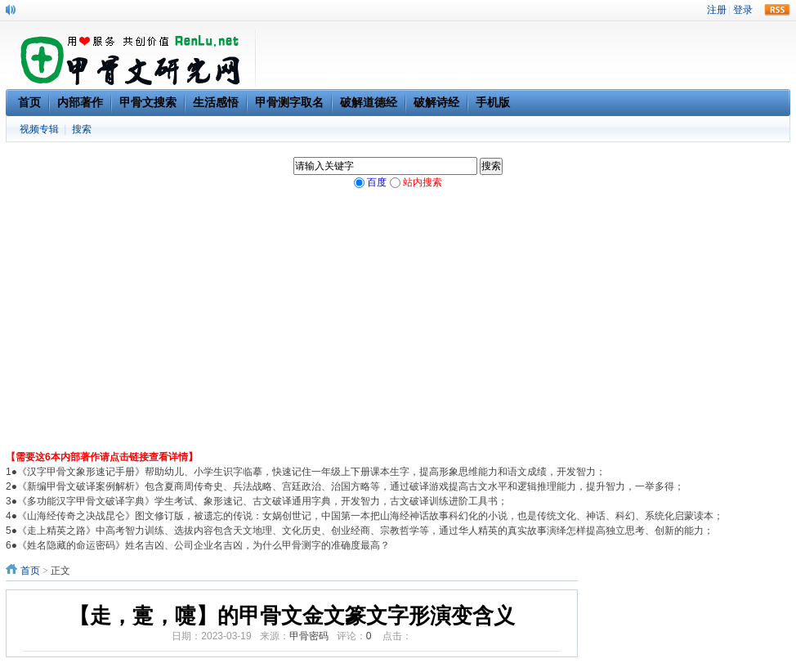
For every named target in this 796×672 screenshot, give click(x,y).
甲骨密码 (309, 636)
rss (777, 10)
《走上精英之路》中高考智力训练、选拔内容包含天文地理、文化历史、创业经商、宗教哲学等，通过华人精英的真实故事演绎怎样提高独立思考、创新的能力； (365, 531)
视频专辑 (39, 129)
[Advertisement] (398, 327)
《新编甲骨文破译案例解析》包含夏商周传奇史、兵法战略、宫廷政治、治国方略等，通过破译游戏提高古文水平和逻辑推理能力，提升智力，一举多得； (351, 486)
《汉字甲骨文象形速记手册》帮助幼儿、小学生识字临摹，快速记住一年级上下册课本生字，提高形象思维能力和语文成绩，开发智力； (311, 472)
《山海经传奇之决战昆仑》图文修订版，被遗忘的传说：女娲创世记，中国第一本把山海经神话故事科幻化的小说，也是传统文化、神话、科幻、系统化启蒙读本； (370, 516)
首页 (30, 571)
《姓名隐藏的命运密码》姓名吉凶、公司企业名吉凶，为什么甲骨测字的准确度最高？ (203, 545)
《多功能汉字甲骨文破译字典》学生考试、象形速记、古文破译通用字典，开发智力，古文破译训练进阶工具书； (262, 501)
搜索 (82, 129)
